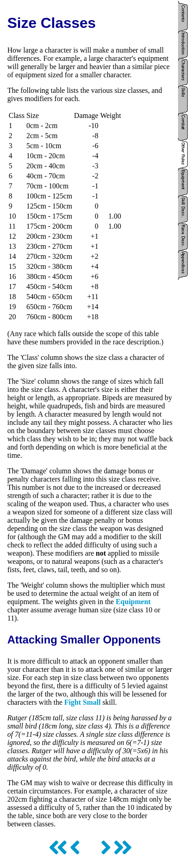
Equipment (133, 602)
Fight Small (83, 702)
